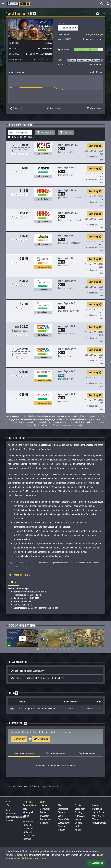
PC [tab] (13, 582)
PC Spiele (35, 786)
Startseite (23, 786)
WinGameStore (99, 823)
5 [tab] (55, 649)
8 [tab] (69, 649)
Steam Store (98, 812)
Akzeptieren (96, 863)
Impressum (11, 814)
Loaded (96, 805)
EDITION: (61, 23)
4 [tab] (51, 649)
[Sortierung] (20, 133)
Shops (43, 802)
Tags (25, 809)
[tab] (55, 671)
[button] (101, 4)
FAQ (8, 805)
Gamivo (78, 805)
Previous (11, 638)
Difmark (44, 812)
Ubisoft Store (98, 816)
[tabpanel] (22, 638)
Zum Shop (95, 146)
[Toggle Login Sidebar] (108, 4)
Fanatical (45, 823)
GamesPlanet (64, 823)
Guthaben (27, 832)
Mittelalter (72, 60)
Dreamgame (46, 819)
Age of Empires (96, 65)
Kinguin (79, 830)
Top (87, 754)
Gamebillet (63, 809)
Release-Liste (29, 805)
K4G (77, 826)
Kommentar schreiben (93, 39)
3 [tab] (47, 649)
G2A (60, 805)
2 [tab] (42, 649)
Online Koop (95, 60)
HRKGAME (80, 816)
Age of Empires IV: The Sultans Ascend (37, 709)
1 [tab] (38, 649)
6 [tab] (60, 649)
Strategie (49, 43)
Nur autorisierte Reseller (23, 137)
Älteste (55, 754)
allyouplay (45, 809)
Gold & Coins (29, 836)
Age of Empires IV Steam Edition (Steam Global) (78, 213)
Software (27, 839)
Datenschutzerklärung (16, 817)
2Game (44, 805)
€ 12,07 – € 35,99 (95, 35)
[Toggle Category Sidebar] (3, 4)
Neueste (24, 754)
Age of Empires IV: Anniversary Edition (74, 394)
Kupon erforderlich (21, 150)
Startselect (97, 809)
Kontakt (9, 820)
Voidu (95, 819)
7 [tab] (64, 649)
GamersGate (63, 819)
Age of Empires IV (65, 235)
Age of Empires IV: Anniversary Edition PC (75, 167)
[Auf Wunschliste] (94, 109)
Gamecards (28, 829)
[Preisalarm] (53, 109)
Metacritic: (66, 50)
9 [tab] (73, 649)
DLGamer (45, 816)
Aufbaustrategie (83, 60)
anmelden (19, 739)
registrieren (41, 739)
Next (100, 638)
